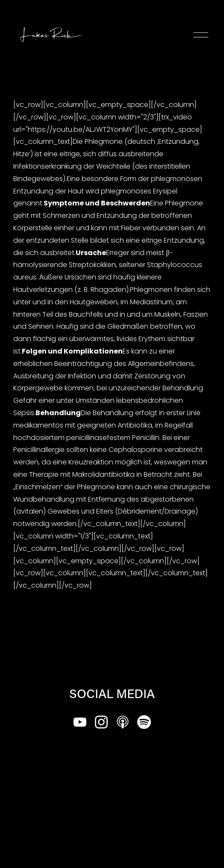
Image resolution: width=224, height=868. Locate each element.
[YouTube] (80, 722)
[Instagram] (101, 722)
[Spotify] (144, 722)
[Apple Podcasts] (123, 722)
